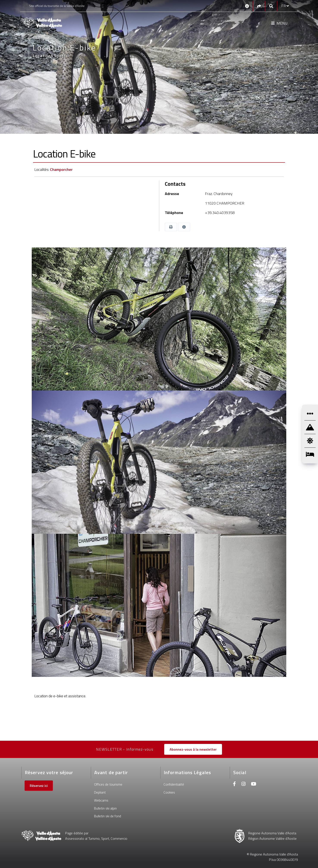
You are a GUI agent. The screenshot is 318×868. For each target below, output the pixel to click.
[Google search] (271, 6)
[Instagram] (243, 784)
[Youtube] (253, 784)
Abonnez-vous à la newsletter (193, 749)
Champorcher (61, 169)
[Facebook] (235, 784)
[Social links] (259, 6)
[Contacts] (247, 6)
